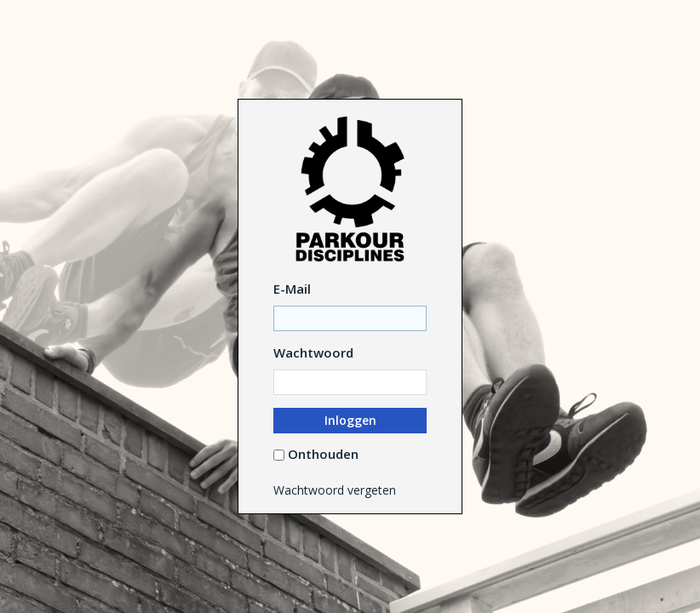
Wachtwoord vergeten (335, 490)
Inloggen (350, 420)
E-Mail (292, 289)
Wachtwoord (313, 352)
